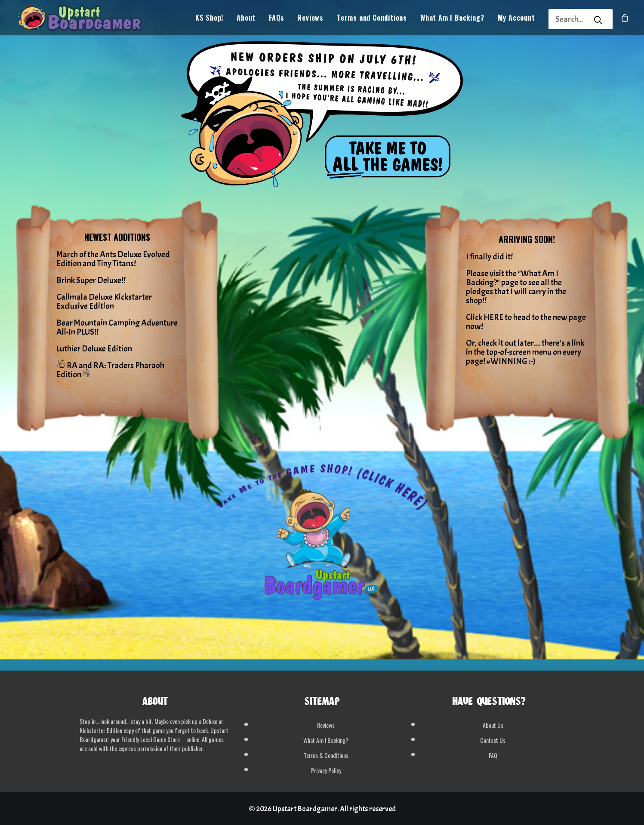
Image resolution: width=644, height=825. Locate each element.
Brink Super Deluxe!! (91, 280)
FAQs (276, 20)
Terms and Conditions (372, 20)
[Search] (569, 19)
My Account (516, 20)
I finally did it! (489, 257)
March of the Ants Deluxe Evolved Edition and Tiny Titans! (113, 259)
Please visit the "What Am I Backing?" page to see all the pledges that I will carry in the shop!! (516, 287)
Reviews (310, 20)
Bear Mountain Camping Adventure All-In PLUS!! (117, 327)
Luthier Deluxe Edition (94, 349)
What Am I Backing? (452, 20)
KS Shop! (209, 20)
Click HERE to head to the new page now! (526, 322)
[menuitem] (209, 20)
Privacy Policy (326, 770)
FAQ (493, 755)
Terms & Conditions (326, 755)
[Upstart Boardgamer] (86, 20)
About (246, 20)
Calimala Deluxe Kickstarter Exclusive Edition (104, 302)
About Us (493, 725)
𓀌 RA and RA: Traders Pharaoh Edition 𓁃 (110, 370)
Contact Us (493, 740)
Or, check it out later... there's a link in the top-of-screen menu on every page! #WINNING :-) (525, 352)
